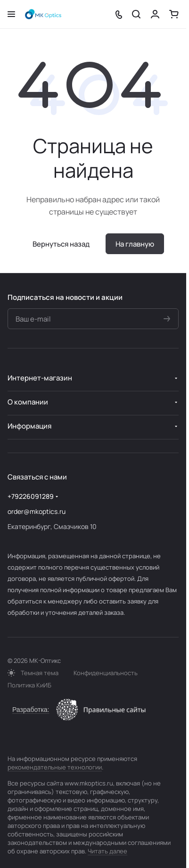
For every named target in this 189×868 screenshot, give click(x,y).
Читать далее (107, 851)
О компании (28, 402)
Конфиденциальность (106, 673)
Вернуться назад (61, 244)
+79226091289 (31, 496)
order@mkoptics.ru (37, 511)
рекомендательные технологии (55, 767)
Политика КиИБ (29, 685)
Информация (29, 426)
